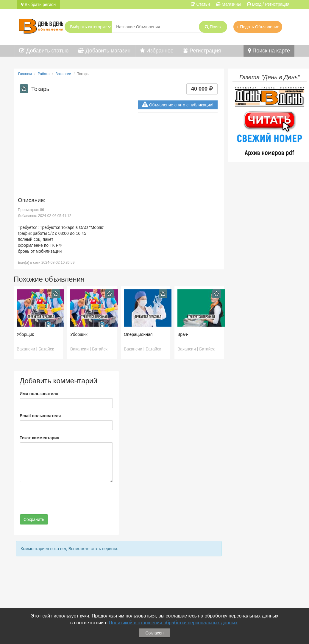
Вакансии (63, 74)
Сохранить (34, 519)
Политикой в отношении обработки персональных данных (173, 623)
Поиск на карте (269, 51)
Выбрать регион (38, 4)
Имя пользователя (39, 394)
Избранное (157, 51)
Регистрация (202, 51)
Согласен (154, 633)
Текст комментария (39, 438)
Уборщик (25, 334)
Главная (25, 74)
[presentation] (65, 498)
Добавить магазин (104, 51)
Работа (44, 74)
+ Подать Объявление (258, 27)
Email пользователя (40, 416)
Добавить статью (44, 51)
